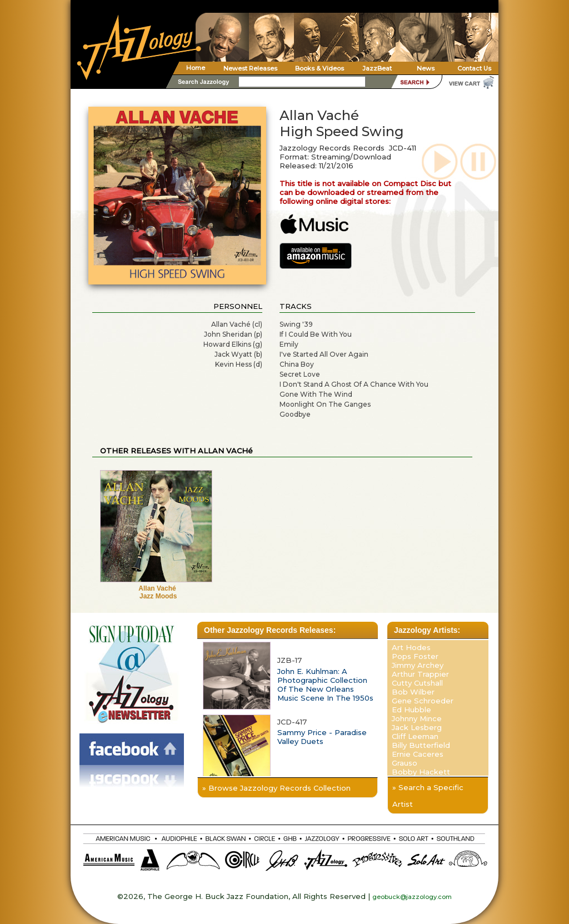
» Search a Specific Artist (428, 796)
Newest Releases (250, 68)
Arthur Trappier (420, 674)
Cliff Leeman (415, 736)
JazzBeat (377, 68)
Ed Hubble (411, 710)
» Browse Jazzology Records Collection (276, 788)
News (426, 68)
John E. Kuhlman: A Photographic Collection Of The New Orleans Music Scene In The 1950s (325, 685)
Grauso (405, 763)
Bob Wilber (413, 692)
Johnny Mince (417, 718)
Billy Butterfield (421, 745)
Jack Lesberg (417, 727)
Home (196, 68)
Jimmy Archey (418, 665)
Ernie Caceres (418, 754)
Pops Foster (415, 656)
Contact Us (474, 68)
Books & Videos (320, 68)
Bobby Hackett (421, 772)
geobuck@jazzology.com (412, 897)
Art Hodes (411, 647)
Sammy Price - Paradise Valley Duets (322, 737)
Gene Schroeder (423, 701)
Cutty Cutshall (417, 683)
